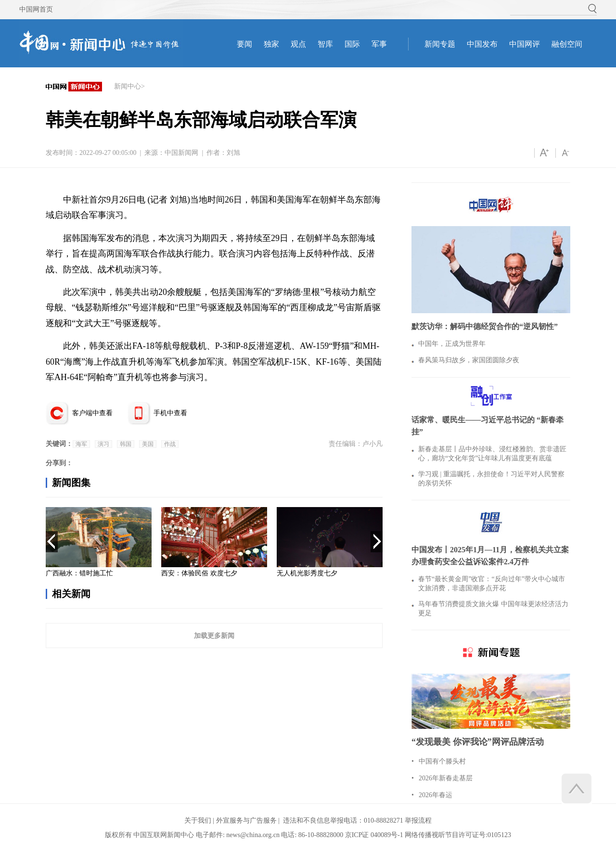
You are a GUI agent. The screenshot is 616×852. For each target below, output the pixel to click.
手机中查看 (170, 413)
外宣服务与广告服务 (246, 820)
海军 (81, 444)
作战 (170, 444)
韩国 (126, 444)
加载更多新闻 (214, 636)
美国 (148, 444)
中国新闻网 (181, 153)
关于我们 (198, 820)
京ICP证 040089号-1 (374, 835)
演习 (103, 444)
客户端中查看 (92, 413)
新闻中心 (128, 86)
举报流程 (418, 820)
